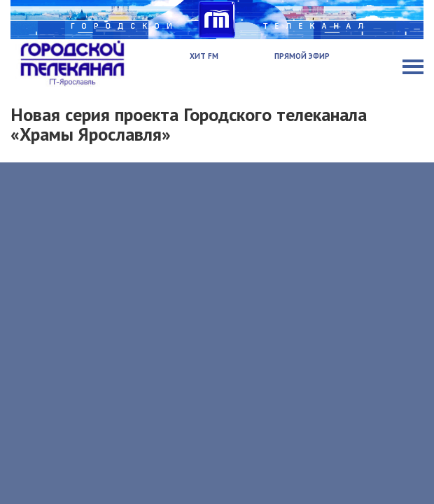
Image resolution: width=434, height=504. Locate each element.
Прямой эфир (302, 56)
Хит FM (204, 56)
